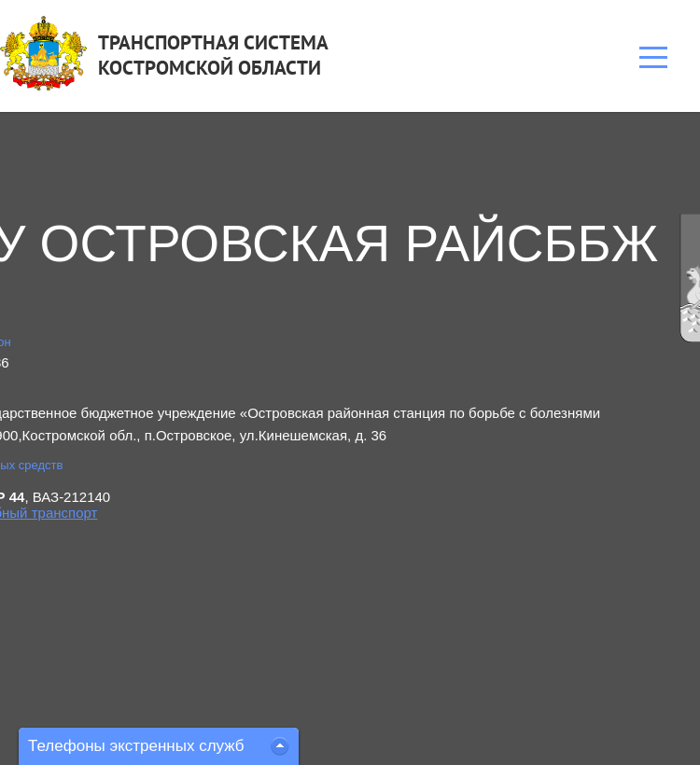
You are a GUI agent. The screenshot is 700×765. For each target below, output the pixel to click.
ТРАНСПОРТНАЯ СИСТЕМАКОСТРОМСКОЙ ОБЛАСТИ (213, 55)
